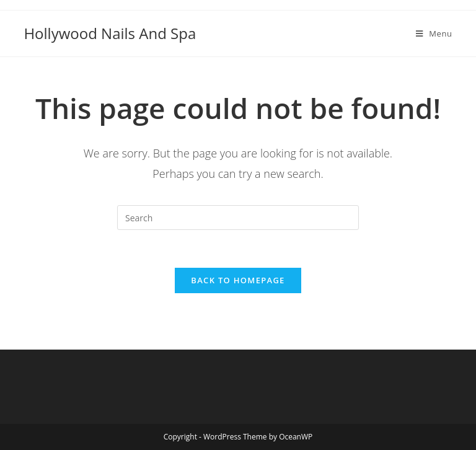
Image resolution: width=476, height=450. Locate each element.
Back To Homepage (238, 280)
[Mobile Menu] (434, 33)
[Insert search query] (238, 218)
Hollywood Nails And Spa (110, 33)
